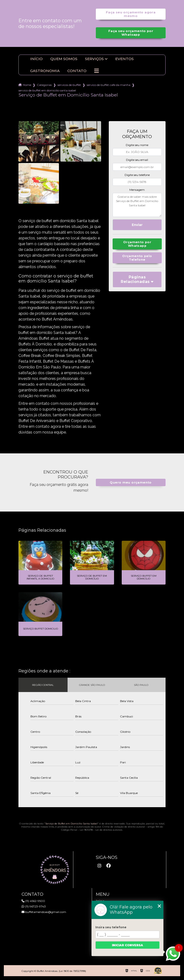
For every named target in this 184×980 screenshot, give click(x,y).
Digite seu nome (137, 145)
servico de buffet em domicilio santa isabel (47, 90)
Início (36, 59)
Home (27, 85)
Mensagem (137, 190)
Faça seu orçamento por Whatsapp (131, 33)
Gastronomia (45, 71)
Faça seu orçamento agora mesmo (131, 14)
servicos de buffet (69, 85)
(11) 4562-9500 (33, 901)
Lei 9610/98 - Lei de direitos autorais (101, 830)
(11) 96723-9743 (34, 906)
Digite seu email (137, 160)
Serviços (94, 59)
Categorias (44, 85)
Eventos (124, 59)
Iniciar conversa (127, 945)
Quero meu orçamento (131, 482)
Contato (77, 71)
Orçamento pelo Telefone (137, 258)
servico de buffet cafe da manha (109, 85)
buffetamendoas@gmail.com (44, 912)
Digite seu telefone (137, 175)
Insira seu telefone (111, 927)
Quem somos (64, 59)
